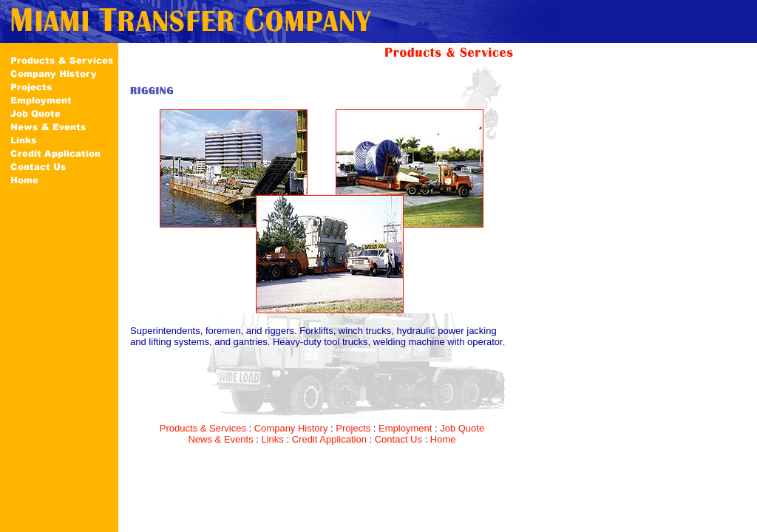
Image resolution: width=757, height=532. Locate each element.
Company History (291, 428)
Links (272, 439)
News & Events (220, 439)
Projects (353, 428)
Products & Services (203, 428)
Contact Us (398, 439)
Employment (405, 428)
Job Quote (462, 428)
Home (443, 439)
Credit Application (329, 439)
